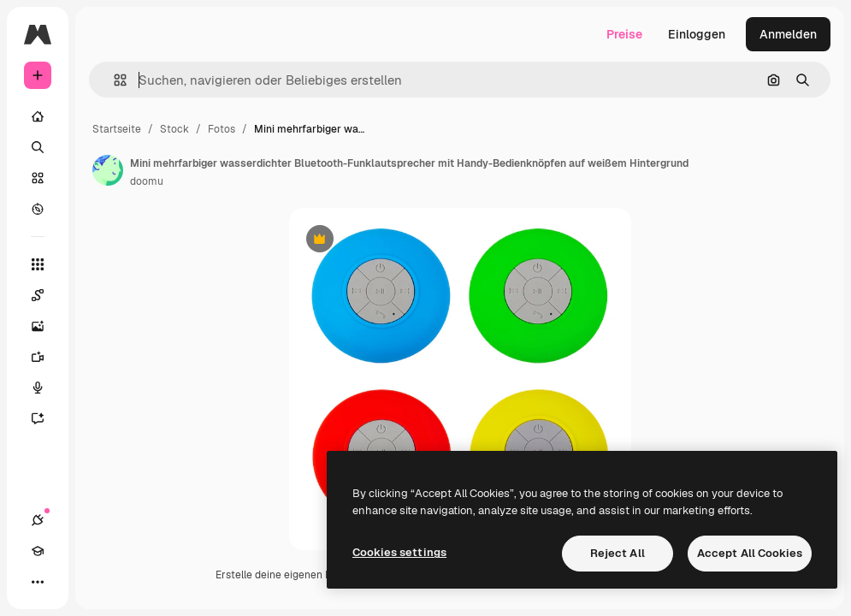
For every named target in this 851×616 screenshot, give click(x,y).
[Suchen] (38, 147)
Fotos (222, 129)
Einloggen (697, 34)
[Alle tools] (38, 264)
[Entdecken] (38, 209)
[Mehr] (38, 582)
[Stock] (38, 178)
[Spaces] (46, 295)
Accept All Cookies (750, 553)
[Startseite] (38, 116)
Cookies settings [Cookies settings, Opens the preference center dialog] (399, 552)
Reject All (618, 553)
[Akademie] (38, 551)
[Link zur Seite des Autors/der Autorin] (108, 170)
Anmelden (788, 34)
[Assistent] (46, 418)
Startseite (117, 129)
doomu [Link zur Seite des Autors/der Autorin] (147, 181)
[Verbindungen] (38, 520)
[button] (113, 80)
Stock (174, 129)
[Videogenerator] (46, 357)
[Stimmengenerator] (46, 388)
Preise (624, 34)
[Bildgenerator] (46, 326)
